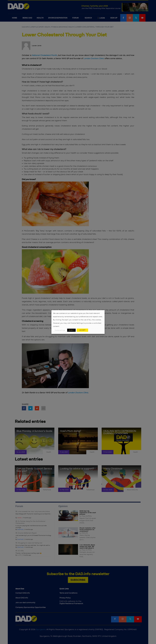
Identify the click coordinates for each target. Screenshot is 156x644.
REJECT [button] (71, 330)
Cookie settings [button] (60, 330)
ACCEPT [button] (82, 330)
